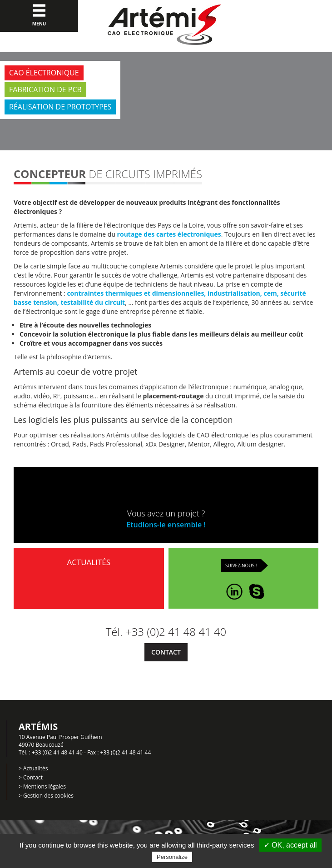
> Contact (31, 777)
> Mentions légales (42, 786)
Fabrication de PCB (45, 89)
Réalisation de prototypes (60, 107)
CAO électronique (44, 73)
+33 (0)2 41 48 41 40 (57, 752)
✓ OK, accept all (290, 845)
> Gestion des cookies (46, 796)
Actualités (89, 578)
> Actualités (33, 768)
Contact (166, 652)
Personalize (172, 857)
